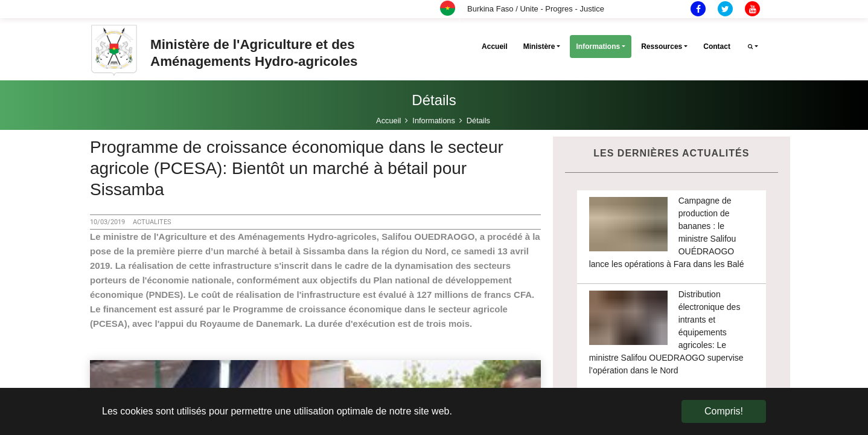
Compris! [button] (724, 411)
